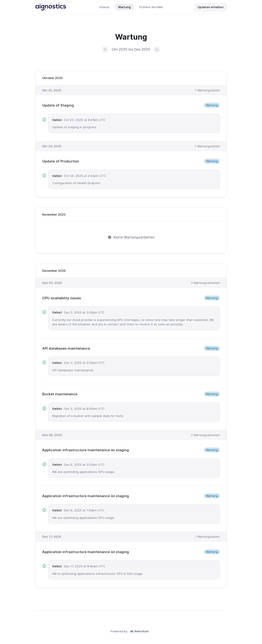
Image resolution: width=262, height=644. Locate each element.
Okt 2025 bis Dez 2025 (131, 49)
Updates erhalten (211, 7)
